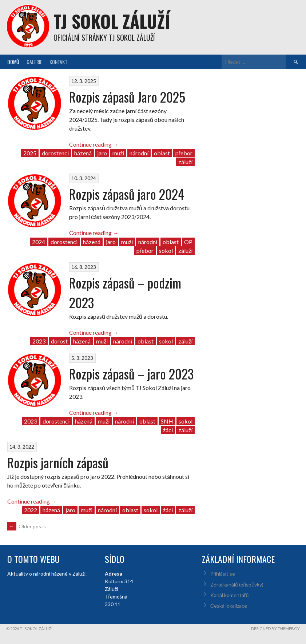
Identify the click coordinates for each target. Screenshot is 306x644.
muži (118, 153)
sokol (166, 251)
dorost (59, 341)
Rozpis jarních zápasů (58, 462)
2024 (39, 242)
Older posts (27, 526)
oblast (162, 153)
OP (188, 242)
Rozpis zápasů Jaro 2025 (127, 97)
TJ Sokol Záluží (112, 21)
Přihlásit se (223, 574)
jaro (102, 153)
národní (139, 153)
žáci (168, 430)
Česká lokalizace (229, 606)
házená (83, 153)
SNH (167, 421)
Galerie (34, 62)
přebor (184, 153)
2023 (39, 341)
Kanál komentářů (229, 595)
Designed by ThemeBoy (275, 629)
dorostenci (55, 153)
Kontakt (58, 62)
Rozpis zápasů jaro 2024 (127, 194)
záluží (185, 162)
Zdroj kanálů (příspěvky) (237, 585)
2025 (30, 153)
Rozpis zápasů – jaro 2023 (131, 373)
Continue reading (94, 144)
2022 (31, 510)
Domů (13, 62)
